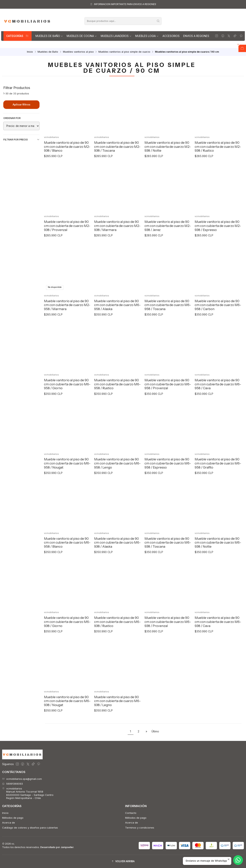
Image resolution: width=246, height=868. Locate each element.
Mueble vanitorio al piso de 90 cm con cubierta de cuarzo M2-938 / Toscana (117, 147)
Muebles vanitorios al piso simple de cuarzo (124, 52)
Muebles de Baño (49, 36)
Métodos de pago (13, 818)
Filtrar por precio (21, 140)
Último (155, 731)
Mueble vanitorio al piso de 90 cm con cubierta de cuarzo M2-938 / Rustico (218, 147)
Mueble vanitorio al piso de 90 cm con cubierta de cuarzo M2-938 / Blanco (67, 147)
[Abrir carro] (242, 48)
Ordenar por (12, 118)
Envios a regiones (196, 36)
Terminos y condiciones (140, 828)
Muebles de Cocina (82, 36)
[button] (123, 862)
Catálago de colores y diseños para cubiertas (30, 828)
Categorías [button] (18, 36)
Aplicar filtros (21, 104)
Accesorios (171, 36)
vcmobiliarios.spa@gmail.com (22, 779)
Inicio (30, 52)
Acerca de (9, 823)
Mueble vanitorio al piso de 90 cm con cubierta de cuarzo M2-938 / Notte (168, 147)
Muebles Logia (147, 36)
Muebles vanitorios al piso (78, 52)
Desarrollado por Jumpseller (57, 847)
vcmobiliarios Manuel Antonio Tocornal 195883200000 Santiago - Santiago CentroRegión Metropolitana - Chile (28, 793)
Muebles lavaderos (116, 36)
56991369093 (12, 784)
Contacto (131, 813)
